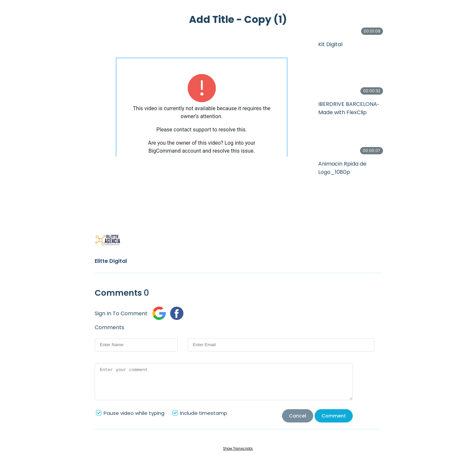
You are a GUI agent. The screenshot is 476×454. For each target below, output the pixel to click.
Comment (334, 416)
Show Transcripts (238, 449)
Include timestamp (204, 413)
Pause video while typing (134, 413)
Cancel (298, 416)
